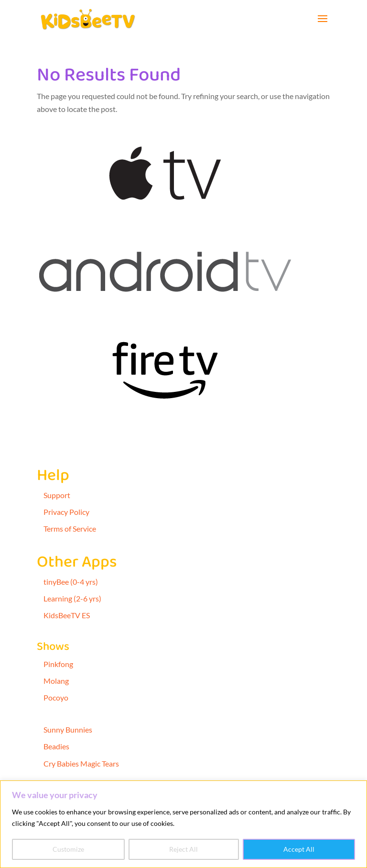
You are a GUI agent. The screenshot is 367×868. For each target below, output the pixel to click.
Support (57, 495)
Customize (68, 849)
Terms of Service (70, 529)
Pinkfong (58, 664)
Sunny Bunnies (68, 729)
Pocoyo (56, 697)
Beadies (56, 746)
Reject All (183, 849)
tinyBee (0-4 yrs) (71, 582)
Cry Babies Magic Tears (81, 763)
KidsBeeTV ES (67, 615)
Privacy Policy (66, 512)
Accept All (299, 849)
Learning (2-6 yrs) (72, 598)
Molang (56, 681)
